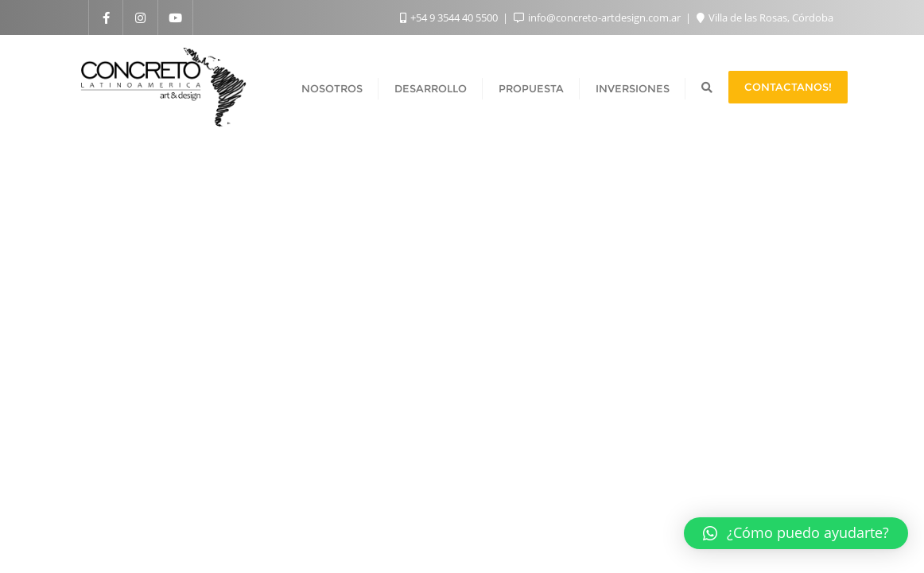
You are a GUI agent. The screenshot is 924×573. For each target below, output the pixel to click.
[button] (796, 533)
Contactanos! (788, 87)
